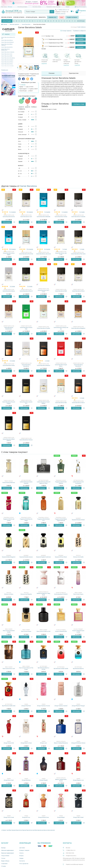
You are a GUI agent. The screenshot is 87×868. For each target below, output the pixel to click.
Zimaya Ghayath (43, 780)
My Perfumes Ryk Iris (78, 669)
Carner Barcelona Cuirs (7, 54)
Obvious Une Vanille (78, 557)
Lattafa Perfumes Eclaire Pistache (26, 483)
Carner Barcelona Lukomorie (43, 254)
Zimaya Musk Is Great (26, 743)
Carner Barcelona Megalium (78, 328)
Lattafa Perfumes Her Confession (78, 483)
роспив (48, 830)
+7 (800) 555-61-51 (63, 10)
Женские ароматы (7, 17)
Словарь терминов (67, 31)
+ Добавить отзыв (79, 104)
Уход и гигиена (5, 856)
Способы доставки (22, 7)
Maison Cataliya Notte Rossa (61, 780)
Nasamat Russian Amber (78, 520)
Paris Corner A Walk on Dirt (43, 631)
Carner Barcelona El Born (7, 62)
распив (44, 830)
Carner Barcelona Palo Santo (78, 254)
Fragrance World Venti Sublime (61, 483)
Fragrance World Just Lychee (9, 520)
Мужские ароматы (19, 17)
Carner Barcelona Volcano (26, 440)
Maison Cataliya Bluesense (61, 743)
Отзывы (4, 866)
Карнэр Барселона (27, 830)
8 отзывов (30, 212)
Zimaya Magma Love (78, 780)
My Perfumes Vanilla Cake (9, 706)
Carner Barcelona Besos (7, 40)
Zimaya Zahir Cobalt (78, 817)
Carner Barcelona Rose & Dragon (9, 403)
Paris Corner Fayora (78, 594)
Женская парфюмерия (7, 850)
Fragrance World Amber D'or (43, 520)
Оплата (21, 853)
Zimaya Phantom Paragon (78, 706)
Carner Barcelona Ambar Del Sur (8, 38)
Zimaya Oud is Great (9, 817)
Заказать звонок (60, 13)
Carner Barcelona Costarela (8, 52)
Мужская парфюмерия (8, 853)
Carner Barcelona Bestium (8, 42)
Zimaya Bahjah (61, 817)
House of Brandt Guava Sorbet (78, 631)
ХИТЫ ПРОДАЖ (7, 21)
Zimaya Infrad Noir (26, 706)
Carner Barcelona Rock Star (26, 254)
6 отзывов (47, 249)
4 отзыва (12, 286)
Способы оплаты (37, 7)
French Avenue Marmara (9, 483)
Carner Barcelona (28, 186)
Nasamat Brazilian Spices (26, 557)
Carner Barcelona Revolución (78, 365)
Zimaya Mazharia (26, 780)
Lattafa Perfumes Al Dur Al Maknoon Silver (43, 483)
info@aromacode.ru (71, 856)
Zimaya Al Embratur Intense (78, 743)
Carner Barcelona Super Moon (61, 365)
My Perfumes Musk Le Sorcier (43, 669)
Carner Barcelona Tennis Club (26, 328)
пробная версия (37, 830)
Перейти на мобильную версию (74, 864)
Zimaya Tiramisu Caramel (61, 706)
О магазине (4, 864)
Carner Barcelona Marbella (43, 217)
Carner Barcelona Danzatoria (8, 58)
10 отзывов (12, 249)
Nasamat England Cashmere (43, 557)
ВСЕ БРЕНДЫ (81, 21)
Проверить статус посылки (53, 7)
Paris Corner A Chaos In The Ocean (26, 669)
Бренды (3, 848)
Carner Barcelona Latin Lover (61, 254)
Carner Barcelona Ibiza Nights (9, 254)
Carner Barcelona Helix (61, 403)
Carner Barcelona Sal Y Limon (43, 291)
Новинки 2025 (52, 17)
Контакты (22, 861)
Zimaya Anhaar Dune (43, 817)
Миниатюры (42, 17)
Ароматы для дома (32, 17)
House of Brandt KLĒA (61, 631)
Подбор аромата (72, 17)
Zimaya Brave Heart (9, 780)
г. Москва (10, 7)
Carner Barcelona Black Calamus (7, 45)
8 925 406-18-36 (70, 853)
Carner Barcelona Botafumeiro (5, 50)
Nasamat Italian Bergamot (9, 557)
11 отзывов (12, 212)
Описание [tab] (52, 73)
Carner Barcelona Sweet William (43, 403)
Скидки (68, 7)
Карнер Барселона (17, 830)
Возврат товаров (24, 850)
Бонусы (21, 856)
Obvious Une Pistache (26, 594)
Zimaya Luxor (43, 743)
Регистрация (82, 7)
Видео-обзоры (5, 861)
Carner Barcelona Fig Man (43, 328)
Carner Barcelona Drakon (7, 60)
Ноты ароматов (24, 864)
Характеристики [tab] (74, 73)
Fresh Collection (82, 27)
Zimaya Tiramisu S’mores (43, 706)
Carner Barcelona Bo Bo (7, 47)
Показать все (5, 70)
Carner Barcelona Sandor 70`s (26, 403)
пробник (9, 830)
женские (52, 830)
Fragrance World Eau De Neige (26, 520)
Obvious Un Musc (9, 594)
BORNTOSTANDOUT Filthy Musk (43, 594)
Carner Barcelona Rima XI (26, 291)
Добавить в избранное (79, 31)
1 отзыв (65, 249)
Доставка (22, 848)
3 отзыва (82, 212)
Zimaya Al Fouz (26, 817)
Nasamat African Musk (61, 557)
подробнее (44, 63)
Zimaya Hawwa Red (9, 743)
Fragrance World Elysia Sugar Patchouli (61, 520)
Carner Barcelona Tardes (61, 217)
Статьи (3, 858)
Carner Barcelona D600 (7, 56)
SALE (62, 17)
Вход (77, 7)
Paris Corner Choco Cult (9, 669)
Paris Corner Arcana (26, 631)
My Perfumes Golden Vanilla (61, 669)
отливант (4, 830)
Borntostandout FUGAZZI (61, 594)
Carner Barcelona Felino (7, 64)
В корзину (80, 36)
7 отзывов (47, 212)
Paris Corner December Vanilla (9, 631)
